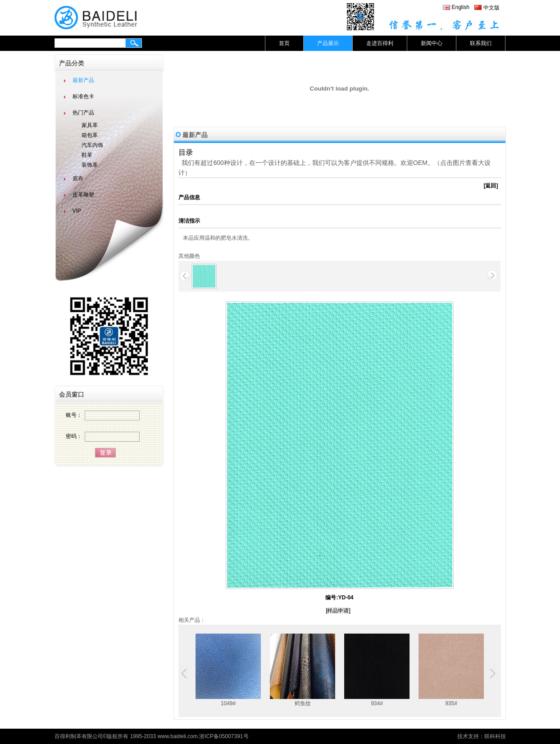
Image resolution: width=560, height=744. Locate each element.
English (461, 7)
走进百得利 (380, 43)
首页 (284, 43)
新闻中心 (432, 43)
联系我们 (481, 43)
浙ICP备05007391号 (224, 736)
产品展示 (328, 43)
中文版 (492, 8)
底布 (78, 178)
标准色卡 (83, 96)
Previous (185, 674)
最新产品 (83, 80)
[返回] (491, 186)
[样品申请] (338, 611)
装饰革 (90, 165)
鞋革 (87, 155)
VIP (77, 211)
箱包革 (90, 135)
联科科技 (495, 736)
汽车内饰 (92, 145)
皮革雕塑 (83, 195)
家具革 (90, 125)
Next (492, 674)
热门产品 (83, 113)
